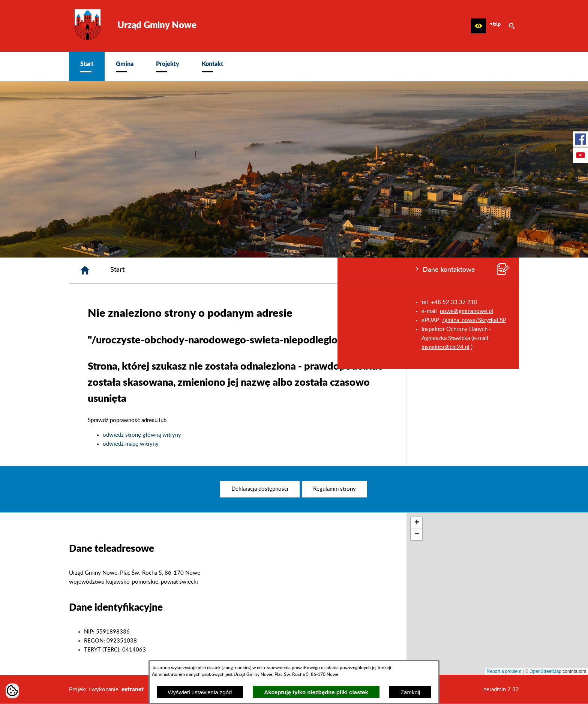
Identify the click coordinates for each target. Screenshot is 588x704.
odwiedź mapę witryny (244, 444)
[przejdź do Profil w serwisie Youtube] (580, 155)
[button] (478, 26)
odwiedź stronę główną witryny (255, 435)
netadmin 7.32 (501, 690)
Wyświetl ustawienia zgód (200, 692)
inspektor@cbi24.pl (108, 347)
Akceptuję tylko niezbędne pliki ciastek (316, 692)
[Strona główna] (198, 270)
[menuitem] (87, 66)
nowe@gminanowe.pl (129, 311)
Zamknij (410, 692)
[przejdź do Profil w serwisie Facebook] (580, 139)
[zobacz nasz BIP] (495, 26)
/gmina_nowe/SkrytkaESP (137, 320)
